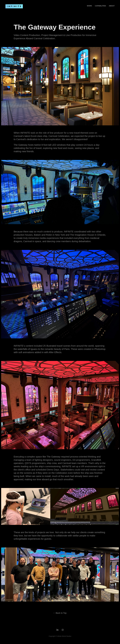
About (112, 6)
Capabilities (100, 6)
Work (89, 6)
